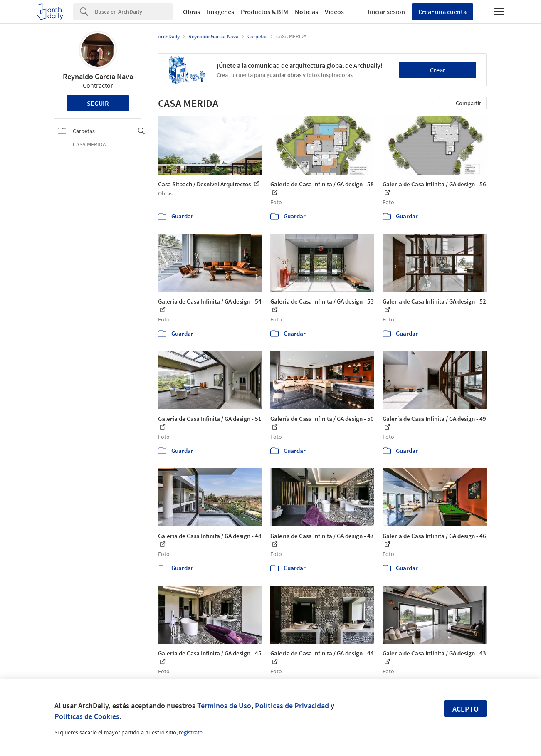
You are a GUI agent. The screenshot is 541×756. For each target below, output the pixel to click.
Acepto (466, 709)
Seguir (98, 103)
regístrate (191, 732)
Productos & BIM (264, 12)
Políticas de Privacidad (292, 705)
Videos (334, 12)
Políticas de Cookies (87, 716)
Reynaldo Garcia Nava (98, 76)
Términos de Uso (224, 705)
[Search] (134, 12)
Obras (191, 12)
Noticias (306, 12)
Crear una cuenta (442, 12)
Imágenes (220, 12)
